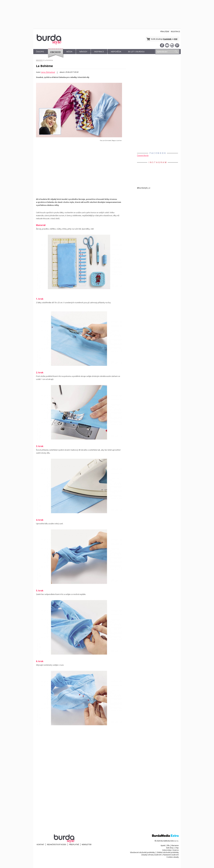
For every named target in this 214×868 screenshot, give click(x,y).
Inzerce (176, 850)
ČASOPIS (40, 52)
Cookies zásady (173, 857)
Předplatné (74, 845)
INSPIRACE (99, 52)
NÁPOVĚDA (116, 52)
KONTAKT (40, 845)
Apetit (163, 845)
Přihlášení (165, 32)
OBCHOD (55, 55)
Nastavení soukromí (171, 855)
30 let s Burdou (136, 52)
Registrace (175, 32)
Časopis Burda (143, 155)
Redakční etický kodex (57, 845)
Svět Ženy (170, 848)
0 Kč (176, 39)
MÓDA (69, 52)
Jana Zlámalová (48, 72)
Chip (177, 848)
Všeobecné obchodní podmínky (142, 852)
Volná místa (167, 850)
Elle (168, 845)
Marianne (175, 845)
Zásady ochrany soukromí (151, 855)
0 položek (167, 39)
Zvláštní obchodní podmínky (168, 852)
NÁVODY (83, 52)
